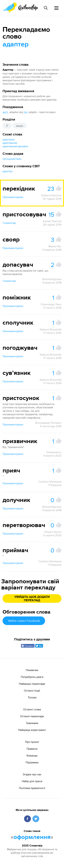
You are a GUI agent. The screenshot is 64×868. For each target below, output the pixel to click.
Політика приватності (32, 788)
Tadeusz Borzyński (50, 329)
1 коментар (9, 223)
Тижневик (32, 723)
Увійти (24, 621)
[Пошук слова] (46, 8)
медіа (20, 126)
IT (7, 126)
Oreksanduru (54, 452)
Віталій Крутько (52, 279)
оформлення (32, 837)
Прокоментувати (13, 197)
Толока (32, 697)
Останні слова (32, 709)
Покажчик (32, 670)
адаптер (8, 171)
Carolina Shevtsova (50, 482)
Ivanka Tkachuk (52, 221)
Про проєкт (32, 742)
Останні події (32, 691)
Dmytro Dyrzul (53, 532)
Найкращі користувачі (32, 730)
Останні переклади (32, 716)
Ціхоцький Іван (12, 159)
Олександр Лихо (51, 304)
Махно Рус (55, 246)
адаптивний (10, 143)
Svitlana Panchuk (51, 195)
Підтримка (32, 762)
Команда (32, 755)
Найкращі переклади (32, 684)
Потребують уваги (32, 677)
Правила (32, 749)
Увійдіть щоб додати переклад (32, 599)
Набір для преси (32, 781)
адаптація (9, 139)
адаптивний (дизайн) (15, 146)
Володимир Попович (48, 423)
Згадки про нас (32, 774)
